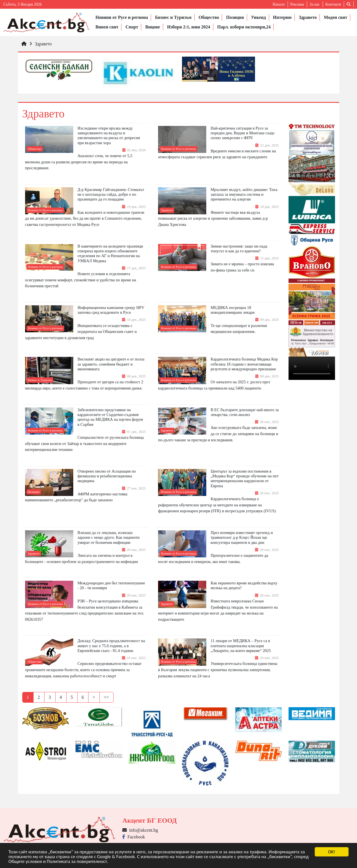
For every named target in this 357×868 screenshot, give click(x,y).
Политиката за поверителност (77, 862)
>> (107, 697)
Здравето (308, 17)
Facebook (134, 837)
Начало (279, 4)
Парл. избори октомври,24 (244, 27)
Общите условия (25, 862)
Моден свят (335, 17)
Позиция (235, 17)
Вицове (152, 27)
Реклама (297, 4)
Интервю (282, 17)
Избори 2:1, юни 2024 (189, 27)
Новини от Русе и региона (122, 17)
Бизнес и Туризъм (173, 17)
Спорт (132, 27)
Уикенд (259, 17)
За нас (315, 4)
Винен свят (107, 27)
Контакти (333, 4)
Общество (209, 17)
